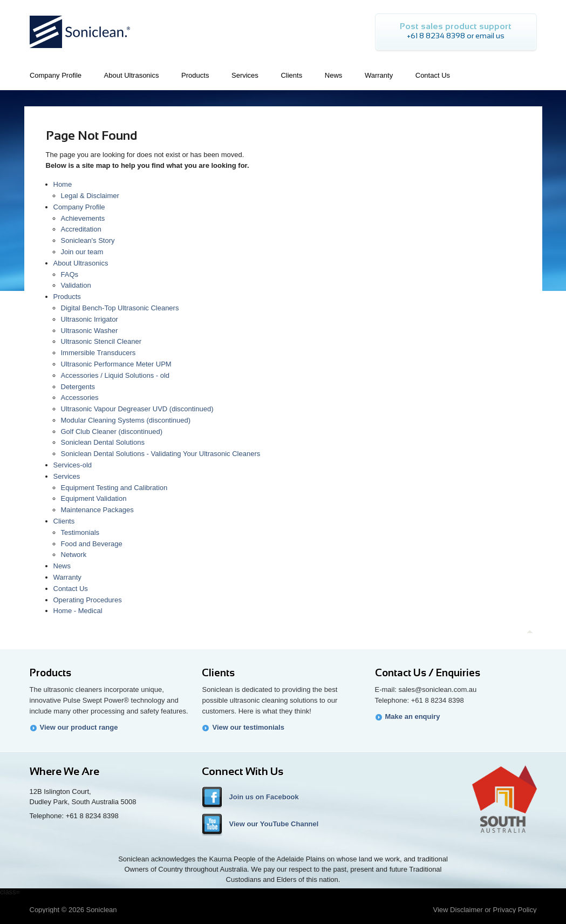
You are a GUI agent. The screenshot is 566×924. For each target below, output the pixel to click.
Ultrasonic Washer (90, 331)
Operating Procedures (88, 600)
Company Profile (79, 207)
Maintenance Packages (97, 510)
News (62, 566)
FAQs (70, 274)
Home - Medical (78, 611)
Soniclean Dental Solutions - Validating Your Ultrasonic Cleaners (161, 454)
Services (67, 476)
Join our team (82, 252)
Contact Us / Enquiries (428, 673)
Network (74, 555)
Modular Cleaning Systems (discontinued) (126, 420)
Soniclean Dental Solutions (103, 442)
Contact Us (71, 589)
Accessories (80, 398)
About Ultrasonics (81, 263)
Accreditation (81, 229)
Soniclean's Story (88, 240)
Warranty (67, 577)
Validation (76, 285)
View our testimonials (248, 727)
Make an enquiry (413, 716)
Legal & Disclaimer (90, 196)
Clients (64, 521)
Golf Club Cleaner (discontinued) (112, 432)
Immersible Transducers (98, 353)
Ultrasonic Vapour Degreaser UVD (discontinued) (137, 409)
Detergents (78, 387)
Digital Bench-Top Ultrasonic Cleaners (120, 308)
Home (63, 184)
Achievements (83, 218)
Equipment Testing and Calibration (114, 488)
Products (67, 297)
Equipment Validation (94, 498)
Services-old (73, 465)
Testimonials (80, 532)
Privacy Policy (515, 910)
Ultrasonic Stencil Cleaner (101, 341)
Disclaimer (466, 910)
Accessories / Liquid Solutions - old (115, 375)
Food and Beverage (92, 544)
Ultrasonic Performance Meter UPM (116, 364)
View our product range (79, 727)
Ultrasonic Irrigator (90, 319)
